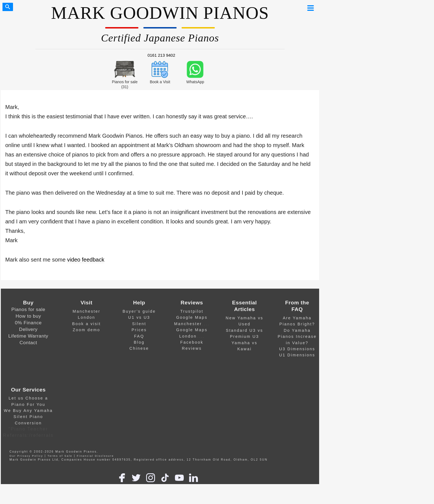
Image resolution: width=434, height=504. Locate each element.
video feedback (86, 260)
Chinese (139, 348)
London (86, 317)
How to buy (28, 316)
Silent (139, 324)
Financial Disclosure (95, 456)
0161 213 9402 (161, 55)
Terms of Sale (60, 456)
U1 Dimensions (297, 355)
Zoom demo (86, 330)
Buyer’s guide (139, 311)
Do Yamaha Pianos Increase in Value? (297, 337)
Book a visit (87, 324)
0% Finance (28, 323)
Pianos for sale (28, 309)
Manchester (86, 311)
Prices (139, 330)
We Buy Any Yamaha (28, 411)
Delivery (28, 329)
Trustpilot (192, 311)
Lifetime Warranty (28, 336)
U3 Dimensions (297, 349)
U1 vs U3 (139, 317)
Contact (29, 343)
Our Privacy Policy (26, 456)
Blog (139, 342)
